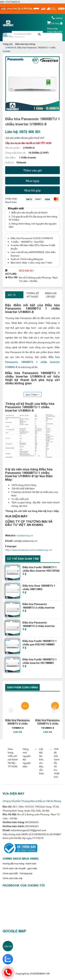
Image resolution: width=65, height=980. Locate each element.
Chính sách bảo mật (12, 878)
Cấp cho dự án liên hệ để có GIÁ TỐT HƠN (28, 143)
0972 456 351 (26, 270)
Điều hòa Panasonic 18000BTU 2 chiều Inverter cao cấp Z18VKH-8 (39, 626)
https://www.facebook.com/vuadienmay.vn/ (29, 550)
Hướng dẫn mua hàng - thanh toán (19, 863)
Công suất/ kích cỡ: (16, 152)
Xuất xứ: (10, 162)
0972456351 (32, 822)
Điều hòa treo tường (25, 44)
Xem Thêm (32, 394)
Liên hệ (8, 946)
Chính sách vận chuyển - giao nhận (20, 868)
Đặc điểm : (11, 157)
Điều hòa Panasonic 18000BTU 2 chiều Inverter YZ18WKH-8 (39, 608)
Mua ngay (33, 181)
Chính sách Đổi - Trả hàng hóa (17, 873)
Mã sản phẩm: (13, 148)
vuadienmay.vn (25, 535)
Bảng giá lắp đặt (51, 295)
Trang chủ (8, 44)
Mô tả (12, 295)
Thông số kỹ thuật (33, 295)
